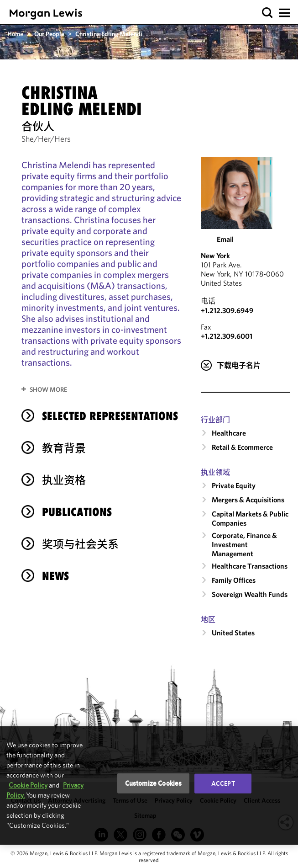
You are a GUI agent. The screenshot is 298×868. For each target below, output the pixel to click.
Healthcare (229, 433)
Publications (77, 512)
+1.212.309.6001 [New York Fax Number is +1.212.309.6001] (227, 336)
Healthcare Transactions (250, 566)
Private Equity (234, 485)
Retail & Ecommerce (242, 447)
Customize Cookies (154, 783)
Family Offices (234, 580)
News (55, 576)
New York (215, 256)
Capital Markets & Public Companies (250, 518)
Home (15, 34)
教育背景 (64, 448)
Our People (49, 34)
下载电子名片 (239, 365)
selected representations (110, 416)
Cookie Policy (28, 785)
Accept (223, 783)
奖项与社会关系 (80, 544)
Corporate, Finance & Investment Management (244, 544)
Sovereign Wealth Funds (250, 594)
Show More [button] (48, 389)
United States (233, 633)
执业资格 (64, 480)
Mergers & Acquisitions (248, 500)
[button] (268, 13)
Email (225, 239)
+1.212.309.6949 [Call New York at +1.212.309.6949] (227, 310)
